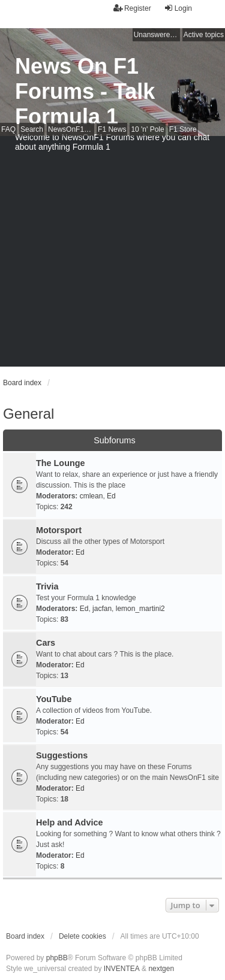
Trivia (47, 586)
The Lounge (61, 463)
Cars (46, 643)
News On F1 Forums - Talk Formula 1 (85, 91)
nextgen (161, 969)
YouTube (54, 699)
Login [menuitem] (178, 8)
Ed (111, 496)
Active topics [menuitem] (204, 35)
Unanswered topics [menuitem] (157, 35)
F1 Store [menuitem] (183, 129)
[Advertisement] (112, 254)
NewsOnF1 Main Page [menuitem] (71, 129)
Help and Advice (69, 822)
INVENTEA (122, 969)
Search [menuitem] (32, 129)
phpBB (57, 958)
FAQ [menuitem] (8, 129)
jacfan (102, 609)
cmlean (91, 496)
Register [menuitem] (132, 8)
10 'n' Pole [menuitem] (147, 129)
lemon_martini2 (140, 609)
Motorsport (59, 530)
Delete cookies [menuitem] (82, 936)
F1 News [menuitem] (112, 129)
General (28, 414)
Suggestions (62, 755)
